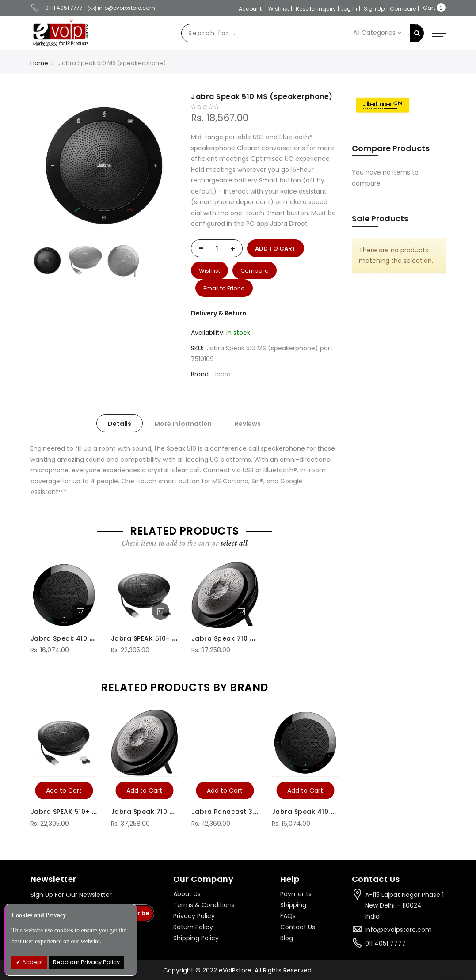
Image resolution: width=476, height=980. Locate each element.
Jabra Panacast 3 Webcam (238, 812)
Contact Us (298, 927)
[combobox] (264, 33)
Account (250, 9)
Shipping (293, 905)
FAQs (288, 916)
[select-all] (234, 543)
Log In (349, 9)
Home (39, 63)
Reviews (248, 424)
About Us (187, 894)
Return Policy (193, 927)
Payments (296, 894)
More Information (183, 424)
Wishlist (279, 9)
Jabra (222, 374)
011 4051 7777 (385, 943)
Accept (32, 962)
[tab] (120, 423)
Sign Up (374, 9)
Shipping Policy (196, 938)
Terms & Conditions (204, 905)
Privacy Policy (194, 916)
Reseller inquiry (316, 9)
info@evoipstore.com (121, 8)
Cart (429, 8)
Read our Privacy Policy (86, 962)
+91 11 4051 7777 (57, 8)
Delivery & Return (219, 313)
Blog (287, 938)
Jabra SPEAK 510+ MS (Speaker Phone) (176, 638)
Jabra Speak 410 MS (65, 638)
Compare (403, 9)
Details (120, 424)
